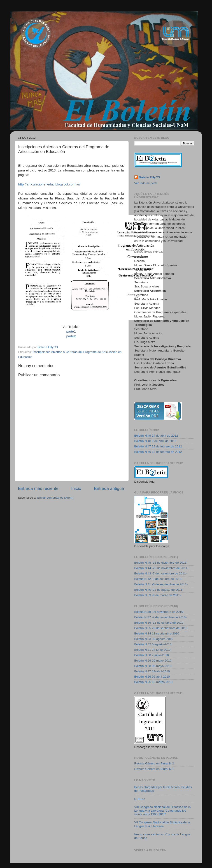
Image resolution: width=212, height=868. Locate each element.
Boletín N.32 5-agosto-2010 (153, 644)
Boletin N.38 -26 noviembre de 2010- (159, 612)
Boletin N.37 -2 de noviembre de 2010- (161, 617)
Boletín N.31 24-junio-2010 (153, 650)
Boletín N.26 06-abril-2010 (152, 677)
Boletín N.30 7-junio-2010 (152, 655)
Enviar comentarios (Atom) (55, 498)
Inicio (76, 488)
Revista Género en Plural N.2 (154, 763)
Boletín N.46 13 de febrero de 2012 (158, 452)
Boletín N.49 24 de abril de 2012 (156, 436)
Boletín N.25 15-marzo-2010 (154, 682)
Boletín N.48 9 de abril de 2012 (155, 441)
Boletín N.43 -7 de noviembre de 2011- (161, 573)
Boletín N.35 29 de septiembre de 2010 (161, 628)
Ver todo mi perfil (146, 183)
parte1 (71, 331)
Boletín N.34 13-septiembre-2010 (157, 633)
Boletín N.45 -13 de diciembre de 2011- (161, 563)
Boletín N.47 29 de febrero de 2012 (158, 446)
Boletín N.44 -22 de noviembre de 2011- (161, 568)
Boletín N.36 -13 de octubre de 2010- (159, 623)
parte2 (71, 336)
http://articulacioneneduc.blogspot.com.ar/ (49, 184)
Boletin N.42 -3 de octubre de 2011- (158, 579)
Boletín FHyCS (149, 177)
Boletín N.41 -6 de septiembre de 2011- (161, 584)
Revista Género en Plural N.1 (154, 769)
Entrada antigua (109, 488)
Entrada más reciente (38, 488)
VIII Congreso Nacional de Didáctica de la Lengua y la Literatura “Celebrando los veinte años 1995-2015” (163, 811)
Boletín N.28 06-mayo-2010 (153, 666)
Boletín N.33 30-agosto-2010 (154, 639)
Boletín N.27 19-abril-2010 (152, 671)
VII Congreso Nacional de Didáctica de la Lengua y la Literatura (162, 824)
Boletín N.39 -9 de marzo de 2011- (158, 595)
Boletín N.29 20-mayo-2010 (153, 661)
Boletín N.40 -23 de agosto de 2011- (159, 590)
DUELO (140, 799)
